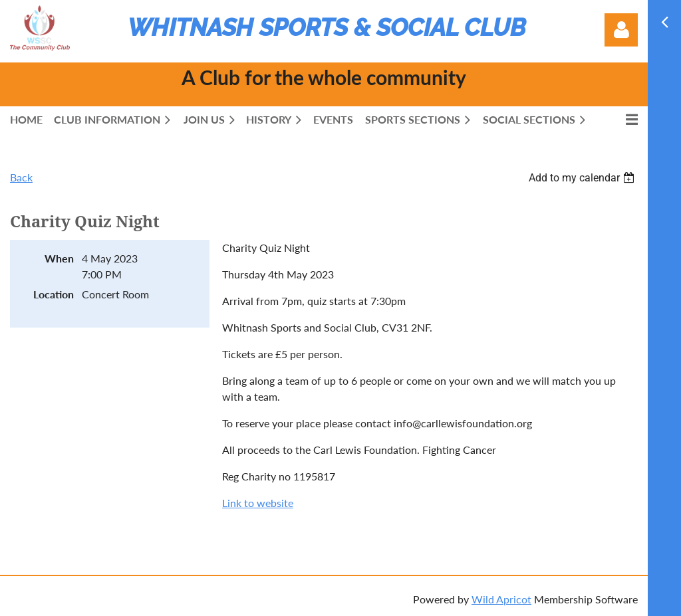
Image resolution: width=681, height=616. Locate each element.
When (59, 258)
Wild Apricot (501, 599)
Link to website (258, 503)
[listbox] (583, 178)
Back (21, 177)
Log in (621, 30)
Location (54, 294)
